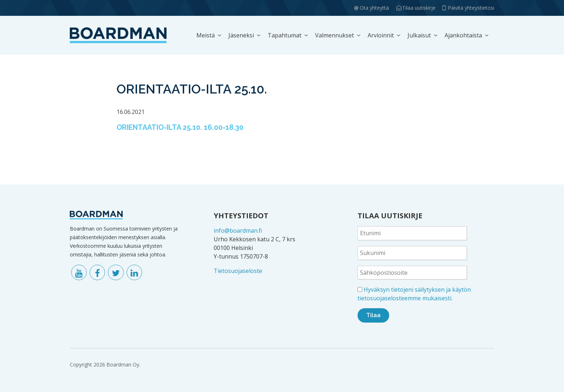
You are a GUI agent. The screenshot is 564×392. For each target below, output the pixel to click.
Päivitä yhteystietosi (471, 8)
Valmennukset (335, 35)
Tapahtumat (285, 35)
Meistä (206, 35)
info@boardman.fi (238, 231)
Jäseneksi (241, 35)
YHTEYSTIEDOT (241, 216)
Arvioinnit (381, 35)
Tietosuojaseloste (238, 271)
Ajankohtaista (463, 35)
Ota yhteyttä (374, 8)
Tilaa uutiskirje (419, 8)
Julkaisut (419, 35)
